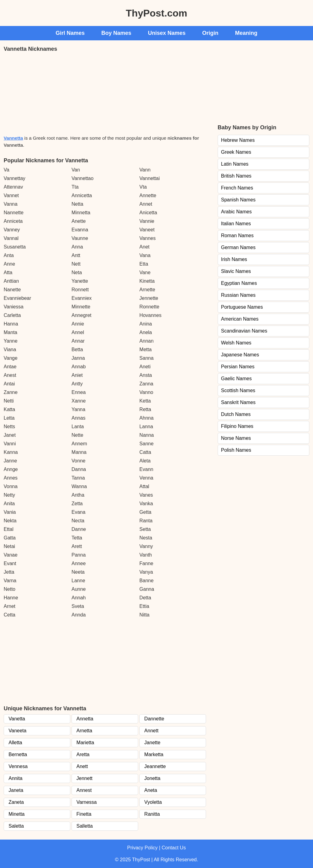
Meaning (246, 33)
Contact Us (174, 848)
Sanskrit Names (238, 402)
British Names (236, 176)
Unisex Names (167, 33)
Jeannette (155, 766)
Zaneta (16, 802)
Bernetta (18, 754)
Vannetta (13, 138)
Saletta (16, 826)
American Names (240, 319)
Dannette (154, 719)
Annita (15, 778)
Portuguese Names (242, 307)
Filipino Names (237, 426)
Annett (151, 731)
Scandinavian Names (244, 331)
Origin (210, 33)
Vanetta (17, 719)
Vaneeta (17, 731)
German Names (238, 247)
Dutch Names (236, 414)
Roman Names (237, 235)
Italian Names (236, 224)
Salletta (85, 826)
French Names (237, 188)
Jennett (84, 778)
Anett (82, 766)
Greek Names (236, 152)
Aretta (83, 754)
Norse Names (236, 438)
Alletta (15, 743)
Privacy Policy (142, 848)
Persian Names (238, 367)
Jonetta (152, 778)
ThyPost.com (157, 13)
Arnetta (84, 731)
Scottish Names (238, 390)
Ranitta (152, 814)
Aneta (151, 790)
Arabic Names (236, 212)
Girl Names (70, 33)
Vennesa (18, 766)
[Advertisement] (50, 93)
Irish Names (234, 259)
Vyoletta (153, 802)
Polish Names (236, 450)
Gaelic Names (236, 379)
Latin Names (235, 164)
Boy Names (116, 33)
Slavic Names (236, 271)
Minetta (17, 814)
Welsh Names (236, 343)
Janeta (16, 790)
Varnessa (87, 802)
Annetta (85, 719)
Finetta (84, 814)
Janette (152, 743)
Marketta (154, 754)
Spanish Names (238, 200)
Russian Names (238, 295)
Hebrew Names (238, 140)
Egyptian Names (239, 283)
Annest (84, 790)
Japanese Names (240, 355)
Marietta (85, 743)
